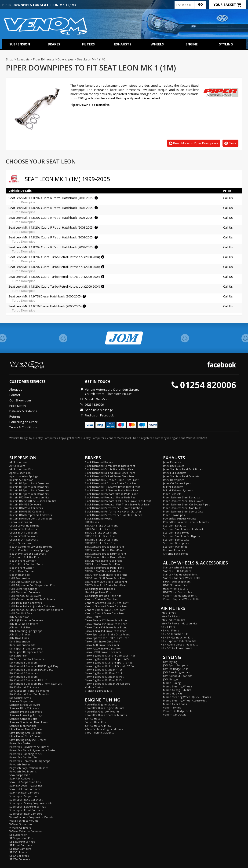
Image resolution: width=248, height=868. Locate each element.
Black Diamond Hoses (98, 518)
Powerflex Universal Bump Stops (30, 761)
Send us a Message (99, 410)
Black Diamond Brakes (99, 462)
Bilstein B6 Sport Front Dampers (29, 483)
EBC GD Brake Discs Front (101, 532)
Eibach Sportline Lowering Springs (31, 547)
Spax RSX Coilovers (21, 778)
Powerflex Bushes (20, 743)
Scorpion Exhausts (174, 525)
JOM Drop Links (19, 638)
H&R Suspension (20, 578)
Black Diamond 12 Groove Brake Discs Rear (112, 490)
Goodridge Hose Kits (98, 592)
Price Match (18, 406)
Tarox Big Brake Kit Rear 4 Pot (104, 670)
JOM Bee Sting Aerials (176, 672)
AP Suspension (18, 462)
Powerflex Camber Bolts (24, 757)
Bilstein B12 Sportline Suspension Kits (33, 501)
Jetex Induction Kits (173, 620)
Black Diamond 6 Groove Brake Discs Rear (111, 483)
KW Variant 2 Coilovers (23, 673)
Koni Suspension (20, 641)
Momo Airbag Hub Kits (177, 690)
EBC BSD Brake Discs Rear (101, 543)
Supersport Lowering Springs (27, 807)
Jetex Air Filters (170, 616)
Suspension (20, 44)
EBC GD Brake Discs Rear (100, 536)
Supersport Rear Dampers (26, 814)
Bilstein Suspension (21, 480)
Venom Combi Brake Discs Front (105, 610)
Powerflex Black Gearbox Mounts (106, 715)
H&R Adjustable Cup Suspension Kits (32, 585)
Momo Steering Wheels (178, 686)
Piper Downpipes (174, 515)
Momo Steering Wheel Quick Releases (187, 697)
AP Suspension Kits (21, 469)
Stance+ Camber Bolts (23, 719)
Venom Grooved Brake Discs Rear (106, 606)
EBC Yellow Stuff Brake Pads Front (106, 582)
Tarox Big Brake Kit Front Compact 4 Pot (110, 655)
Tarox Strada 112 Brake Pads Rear (106, 624)
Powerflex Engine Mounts (101, 704)
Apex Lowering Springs (24, 476)
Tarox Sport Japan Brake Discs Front (107, 634)
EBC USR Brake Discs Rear (101, 529)
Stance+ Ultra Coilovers (24, 708)
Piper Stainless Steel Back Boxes (183, 501)
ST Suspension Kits (21, 838)
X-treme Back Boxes (176, 554)
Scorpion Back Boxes (176, 532)
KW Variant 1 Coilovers (23, 662)
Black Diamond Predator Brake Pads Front (111, 494)
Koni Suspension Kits (22, 645)
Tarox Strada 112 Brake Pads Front (106, 620)
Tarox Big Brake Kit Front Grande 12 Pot (110, 666)
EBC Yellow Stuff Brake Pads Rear (106, 585)
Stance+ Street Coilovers (25, 705)
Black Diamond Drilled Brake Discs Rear (110, 476)
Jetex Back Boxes (174, 466)
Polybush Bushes (20, 764)
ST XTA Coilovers (20, 859)
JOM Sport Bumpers (175, 665)
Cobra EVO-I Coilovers (23, 529)
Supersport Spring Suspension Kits (31, 803)
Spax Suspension (20, 775)
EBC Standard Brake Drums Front (106, 554)
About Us (16, 389)
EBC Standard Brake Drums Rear (105, 557)
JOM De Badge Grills (176, 669)
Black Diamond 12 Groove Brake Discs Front (112, 487)
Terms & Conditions (23, 427)
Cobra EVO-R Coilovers (24, 540)
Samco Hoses (93, 718)
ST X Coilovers (18, 852)
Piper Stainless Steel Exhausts (181, 497)
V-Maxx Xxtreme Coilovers (26, 831)
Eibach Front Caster (22, 568)
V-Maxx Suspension (21, 824)
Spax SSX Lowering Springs (26, 785)
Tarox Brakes (93, 617)
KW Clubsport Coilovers (24, 687)
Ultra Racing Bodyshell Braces (28, 740)
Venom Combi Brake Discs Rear (105, 613)
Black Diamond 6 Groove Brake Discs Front (112, 480)
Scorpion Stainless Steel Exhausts (184, 529)
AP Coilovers (17, 466)
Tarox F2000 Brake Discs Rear (103, 652)
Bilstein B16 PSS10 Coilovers (27, 511)
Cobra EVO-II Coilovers (23, 532)
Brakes (54, 44)
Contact (15, 395)
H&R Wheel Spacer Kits (177, 592)
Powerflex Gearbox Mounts (102, 711)
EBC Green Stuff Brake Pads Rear (105, 578)
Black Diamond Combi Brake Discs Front (110, 466)
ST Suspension (18, 835)
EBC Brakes (92, 522)
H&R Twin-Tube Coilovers (26, 603)
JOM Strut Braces (20, 634)
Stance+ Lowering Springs (26, 715)
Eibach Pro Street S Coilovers (27, 554)
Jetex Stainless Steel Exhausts (181, 476)
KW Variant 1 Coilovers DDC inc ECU (31, 670)
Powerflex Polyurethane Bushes (29, 747)
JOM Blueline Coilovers (24, 624)
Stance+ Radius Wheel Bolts (180, 574)
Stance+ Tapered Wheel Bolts (182, 578)
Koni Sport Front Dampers (26, 648)
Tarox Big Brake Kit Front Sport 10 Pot (108, 662)
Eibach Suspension (21, 543)
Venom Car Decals (175, 714)
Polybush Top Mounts (23, 771)
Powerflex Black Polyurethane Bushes (33, 750)
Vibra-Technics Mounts (24, 821)
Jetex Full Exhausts (175, 473)
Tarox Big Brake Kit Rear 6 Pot (104, 673)
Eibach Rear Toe (20, 575)
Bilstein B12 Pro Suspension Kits (29, 497)
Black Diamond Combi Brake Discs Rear (109, 469)
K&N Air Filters (170, 630)
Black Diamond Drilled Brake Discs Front (110, 473)
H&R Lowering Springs (23, 589)
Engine (192, 44)
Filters (88, 44)
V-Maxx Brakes (94, 687)
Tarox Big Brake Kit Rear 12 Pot (104, 680)
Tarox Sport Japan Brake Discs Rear (107, 638)
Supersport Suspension (24, 796)
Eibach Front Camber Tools (26, 564)
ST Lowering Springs (22, 842)
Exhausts (123, 44)
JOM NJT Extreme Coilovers (26, 620)
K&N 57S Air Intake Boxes (176, 648)
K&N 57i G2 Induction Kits (177, 637)
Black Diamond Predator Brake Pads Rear (111, 497)
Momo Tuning (172, 683)
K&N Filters (168, 627)
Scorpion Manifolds (175, 547)
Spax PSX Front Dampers (25, 789)
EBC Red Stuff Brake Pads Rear (104, 571)
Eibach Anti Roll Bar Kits (24, 557)
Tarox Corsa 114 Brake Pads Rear (105, 631)
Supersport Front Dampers (26, 810)
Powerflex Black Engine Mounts (104, 708)
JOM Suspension (19, 617)
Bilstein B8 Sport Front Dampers (29, 490)
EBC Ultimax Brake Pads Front (103, 561)
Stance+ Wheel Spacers (178, 567)
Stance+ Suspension (22, 701)
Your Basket (227, 5)
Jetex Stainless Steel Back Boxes (183, 469)
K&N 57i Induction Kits (175, 634)
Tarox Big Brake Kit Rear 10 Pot (104, 677)
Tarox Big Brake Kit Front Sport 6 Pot (108, 659)
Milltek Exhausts (173, 487)
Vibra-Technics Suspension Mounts (31, 817)
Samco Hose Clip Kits (98, 725)
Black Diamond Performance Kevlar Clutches (113, 511)
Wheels (157, 44)
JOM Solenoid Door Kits (178, 676)
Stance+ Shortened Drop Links (28, 722)
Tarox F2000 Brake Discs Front (104, 648)
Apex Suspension (20, 473)
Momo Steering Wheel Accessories (185, 700)
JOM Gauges (171, 679)
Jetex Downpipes (174, 480)
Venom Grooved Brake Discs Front (107, 603)
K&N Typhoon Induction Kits (178, 641)
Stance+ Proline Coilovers (26, 712)
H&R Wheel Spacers (175, 588)
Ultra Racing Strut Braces (25, 736)
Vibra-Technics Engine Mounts (104, 729)
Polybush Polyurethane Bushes (29, 768)
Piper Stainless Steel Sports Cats (183, 511)
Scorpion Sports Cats (176, 540)
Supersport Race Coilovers (26, 799)
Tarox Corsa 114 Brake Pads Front (106, 627)
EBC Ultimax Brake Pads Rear (103, 564)
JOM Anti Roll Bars (20, 627)
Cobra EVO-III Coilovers (24, 536)
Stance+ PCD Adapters (177, 571)
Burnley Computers (45, 438)
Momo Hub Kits (173, 693)
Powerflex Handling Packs (25, 754)
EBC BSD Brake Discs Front (101, 540)
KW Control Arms (20, 698)
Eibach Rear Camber (22, 571)
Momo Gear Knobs (175, 704)
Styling (226, 44)
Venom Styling (172, 707)
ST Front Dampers (21, 845)
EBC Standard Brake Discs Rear (104, 550)
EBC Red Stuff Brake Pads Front (104, 568)
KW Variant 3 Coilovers (23, 677)
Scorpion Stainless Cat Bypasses (183, 536)
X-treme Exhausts (174, 550)
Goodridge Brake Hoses (100, 589)
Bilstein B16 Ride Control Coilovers (31, 518)
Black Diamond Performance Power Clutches (113, 508)
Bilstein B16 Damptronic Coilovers (31, 515)
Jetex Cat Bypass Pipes (177, 483)
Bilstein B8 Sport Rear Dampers (29, 494)
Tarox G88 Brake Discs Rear (102, 645)
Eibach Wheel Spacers (177, 581)
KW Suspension (19, 655)
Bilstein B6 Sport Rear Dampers (29, 487)
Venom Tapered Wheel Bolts (181, 599)
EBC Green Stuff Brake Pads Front (106, 575)
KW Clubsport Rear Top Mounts (29, 694)
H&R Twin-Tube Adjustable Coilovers (32, 606)
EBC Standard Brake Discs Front (104, 547)
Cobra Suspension (21, 522)
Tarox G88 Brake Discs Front (103, 641)
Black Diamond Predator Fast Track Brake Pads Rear (117, 504)
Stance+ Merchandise (23, 726)
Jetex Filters (168, 613)
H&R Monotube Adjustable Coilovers (32, 599)
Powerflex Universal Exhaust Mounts (186, 522)
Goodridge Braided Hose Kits (103, 596)
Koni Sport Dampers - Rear (26, 652)
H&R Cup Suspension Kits (25, 582)
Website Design (19, 438)
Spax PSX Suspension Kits (25, 782)
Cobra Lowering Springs (24, 525)
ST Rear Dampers (20, 849)
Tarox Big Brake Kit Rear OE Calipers (108, 684)
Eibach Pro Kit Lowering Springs (29, 550)
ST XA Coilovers (19, 856)
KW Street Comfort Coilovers (27, 659)
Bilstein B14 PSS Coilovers (25, 504)
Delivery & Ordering (23, 411)
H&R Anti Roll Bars (21, 613)
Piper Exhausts (172, 494)
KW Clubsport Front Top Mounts (29, 691)
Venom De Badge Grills (178, 711)
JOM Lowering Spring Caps (26, 631)
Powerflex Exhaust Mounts (180, 518)
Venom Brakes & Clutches (101, 599)
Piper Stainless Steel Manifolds (182, 508)
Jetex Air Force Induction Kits (179, 623)
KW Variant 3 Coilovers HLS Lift (28, 680)
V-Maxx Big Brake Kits (98, 691)
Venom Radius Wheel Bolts (180, 595)
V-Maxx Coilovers (20, 828)
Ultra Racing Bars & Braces (26, 729)
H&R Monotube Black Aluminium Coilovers (36, 610)
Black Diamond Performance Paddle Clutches (113, 515)
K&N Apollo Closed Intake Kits (179, 644)
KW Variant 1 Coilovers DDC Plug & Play (34, 666)
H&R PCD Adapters (175, 585)
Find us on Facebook (99, 415)
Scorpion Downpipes (176, 543)
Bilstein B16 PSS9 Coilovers (26, 508)
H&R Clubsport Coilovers (25, 592)
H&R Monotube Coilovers (25, 596)
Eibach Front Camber (23, 561)
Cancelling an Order (23, 422)
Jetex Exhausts (172, 462)
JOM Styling (170, 662)
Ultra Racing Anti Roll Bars (25, 733)
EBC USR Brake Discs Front (101, 525)
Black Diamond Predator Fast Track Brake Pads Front (118, 501)
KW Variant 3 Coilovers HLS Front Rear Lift (35, 684)
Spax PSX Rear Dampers (24, 792)
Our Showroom (20, 400)
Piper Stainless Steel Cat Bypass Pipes (186, 504)
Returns (15, 416)
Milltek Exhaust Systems (178, 490)
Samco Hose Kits (95, 722)
